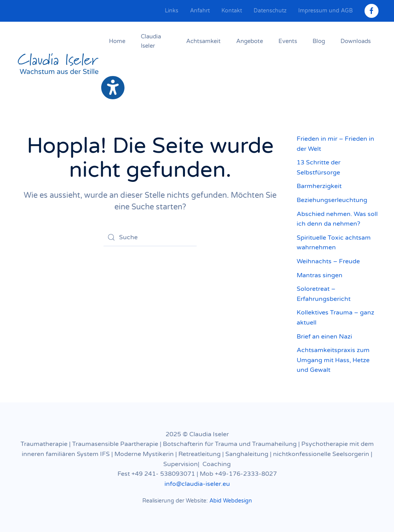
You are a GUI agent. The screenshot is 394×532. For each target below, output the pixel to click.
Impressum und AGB (326, 11)
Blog (319, 41)
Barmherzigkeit (319, 186)
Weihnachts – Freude (328, 261)
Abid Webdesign (231, 501)
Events (288, 41)
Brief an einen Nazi (324, 337)
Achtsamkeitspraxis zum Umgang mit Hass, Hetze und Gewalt (333, 360)
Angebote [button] (250, 41)
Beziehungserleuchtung (332, 200)
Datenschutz (270, 11)
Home (117, 41)
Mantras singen (320, 275)
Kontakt (232, 11)
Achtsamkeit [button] (203, 41)
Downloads (356, 41)
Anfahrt (200, 11)
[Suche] (150, 237)
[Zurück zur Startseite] (58, 64)
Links (172, 11)
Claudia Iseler (151, 41)
